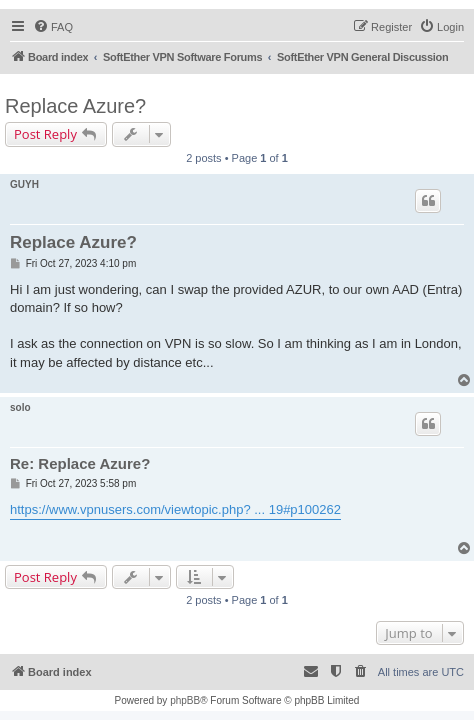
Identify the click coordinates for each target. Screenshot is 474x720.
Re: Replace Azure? (80, 463)
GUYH (24, 184)
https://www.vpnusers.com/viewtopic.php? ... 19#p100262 (175, 509)
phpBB (185, 700)
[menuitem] (53, 27)
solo (20, 407)
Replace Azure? (75, 106)
